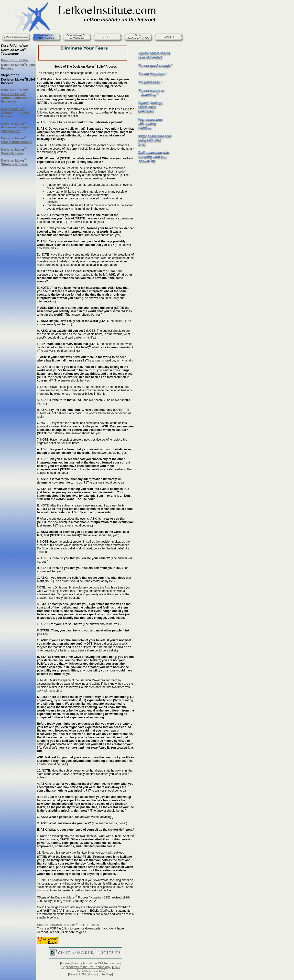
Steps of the (45, 925)
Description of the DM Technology (96, 963)
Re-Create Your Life (90, 971)
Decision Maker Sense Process (14, 151)
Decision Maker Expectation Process (17, 140)
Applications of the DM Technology (86, 967)
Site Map (106, 974)
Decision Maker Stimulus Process (14, 162)
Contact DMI (78, 974)
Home (65, 963)
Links (93, 974)
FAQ (116, 967)
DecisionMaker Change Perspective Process (16, 113)
